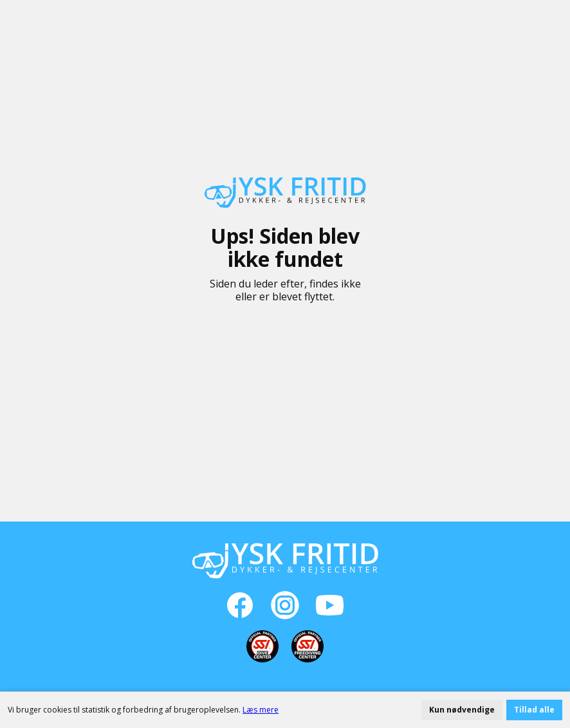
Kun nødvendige (462, 710)
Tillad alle (534, 710)
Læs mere (261, 710)
